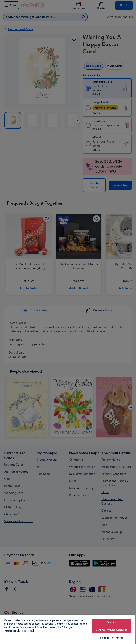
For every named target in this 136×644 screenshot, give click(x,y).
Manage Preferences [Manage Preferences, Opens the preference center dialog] (111, 638)
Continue (112, 622)
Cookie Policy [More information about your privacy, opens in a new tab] (26, 631)
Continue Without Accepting (111, 630)
